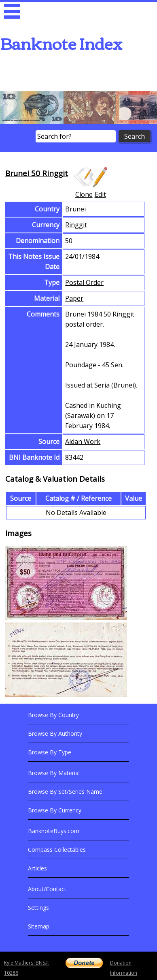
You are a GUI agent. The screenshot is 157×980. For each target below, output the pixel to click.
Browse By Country (53, 715)
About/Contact (47, 889)
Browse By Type (50, 752)
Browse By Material (54, 773)
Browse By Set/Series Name (65, 792)
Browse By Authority (55, 733)
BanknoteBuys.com (54, 831)
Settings (38, 908)
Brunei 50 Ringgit (37, 173)
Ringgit (76, 225)
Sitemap (39, 926)
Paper (74, 298)
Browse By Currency (55, 810)
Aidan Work (83, 442)
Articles (37, 868)
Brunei (75, 209)
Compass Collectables (57, 850)
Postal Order (84, 282)
